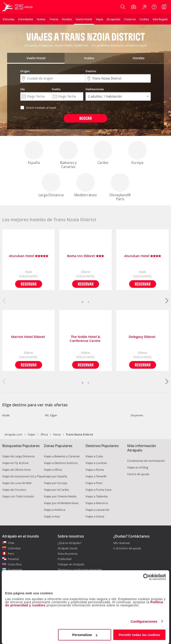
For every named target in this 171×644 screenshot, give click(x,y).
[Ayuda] (154, 7)
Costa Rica (15, 564)
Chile (11, 543)
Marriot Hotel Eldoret (28, 337)
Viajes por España (55, 476)
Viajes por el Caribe (56, 490)
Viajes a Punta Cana (98, 490)
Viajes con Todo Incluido (18, 496)
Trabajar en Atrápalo (71, 564)
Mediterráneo (85, 185)
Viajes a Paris (94, 483)
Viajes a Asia (52, 516)
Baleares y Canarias (68, 155)
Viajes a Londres (96, 463)
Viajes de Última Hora (16, 470)
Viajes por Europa (55, 483)
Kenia (57, 434)
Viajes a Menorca (97, 503)
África (44, 434)
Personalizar (85, 635)
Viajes (31, 434)
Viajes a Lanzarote (97, 510)
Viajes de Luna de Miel (17, 483)
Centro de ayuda (138, 474)
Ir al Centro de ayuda (127, 548)
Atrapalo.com (13, 434)
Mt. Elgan (51, 415)
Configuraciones (144, 621)
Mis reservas (122, 543)
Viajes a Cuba (94, 456)
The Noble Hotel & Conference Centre (85, 339)
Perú (11, 554)
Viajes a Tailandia (97, 496)
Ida (22, 89)
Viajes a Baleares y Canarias (62, 456)
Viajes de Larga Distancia (18, 456)
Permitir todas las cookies (139, 635)
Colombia (14, 548)
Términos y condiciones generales (80, 570)
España (34, 153)
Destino (91, 71)
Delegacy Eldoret (142, 337)
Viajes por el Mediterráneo (61, 503)
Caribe (103, 153)
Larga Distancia (51, 185)
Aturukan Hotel (29, 256)
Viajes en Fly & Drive (15, 463)
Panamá (13, 559)
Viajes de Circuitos (14, 490)
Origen (25, 71)
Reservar (29, 284)
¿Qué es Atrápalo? (70, 543)
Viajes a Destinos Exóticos (61, 463)
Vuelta (56, 89)
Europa (137, 153)
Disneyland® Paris (120, 187)
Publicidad (65, 559)
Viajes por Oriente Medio (60, 496)
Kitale (6, 415)
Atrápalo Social (67, 548)
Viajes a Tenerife (96, 476)
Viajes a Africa (53, 470)
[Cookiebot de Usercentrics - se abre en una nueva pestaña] (146, 577)
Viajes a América (54, 510)
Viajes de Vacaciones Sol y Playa (23, 476)
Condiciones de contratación (146, 461)
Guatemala (15, 570)
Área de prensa (68, 554)
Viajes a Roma (95, 470)
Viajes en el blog (138, 467)
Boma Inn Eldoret (85, 256)
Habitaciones (95, 89)
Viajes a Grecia (95, 516)
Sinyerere (137, 415)
